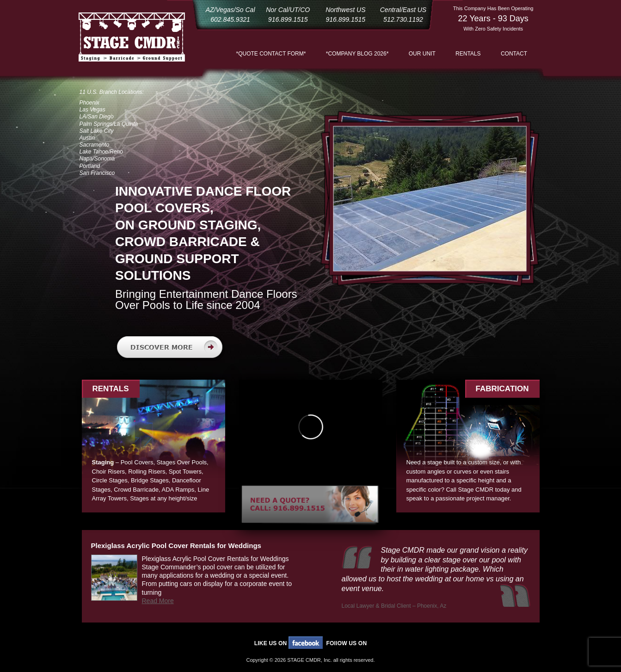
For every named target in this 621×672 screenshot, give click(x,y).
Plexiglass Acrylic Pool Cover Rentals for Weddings (176, 546)
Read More (158, 601)
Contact (514, 54)
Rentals (468, 54)
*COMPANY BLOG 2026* (357, 54)
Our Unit (422, 54)
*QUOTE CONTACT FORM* (271, 54)
